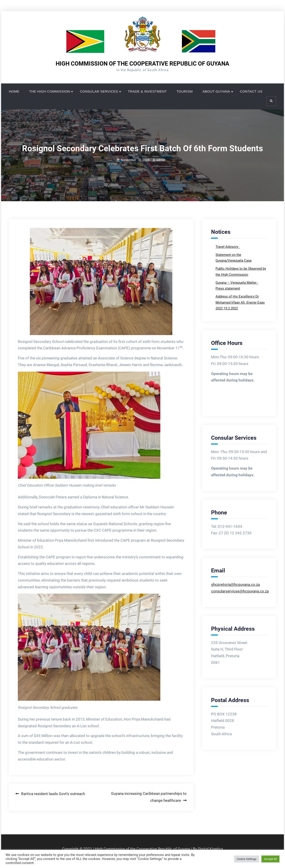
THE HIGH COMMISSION (50, 91)
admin (161, 160)
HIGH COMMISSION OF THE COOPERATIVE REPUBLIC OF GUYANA (142, 64)
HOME (14, 91)
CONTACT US (251, 91)
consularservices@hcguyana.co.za (240, 591)
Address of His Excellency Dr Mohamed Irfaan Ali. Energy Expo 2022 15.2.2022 (240, 302)
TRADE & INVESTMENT (147, 91)
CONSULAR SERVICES (99, 91)
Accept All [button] (270, 859)
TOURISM (185, 91)
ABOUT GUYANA (216, 91)
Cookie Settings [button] (247, 859)
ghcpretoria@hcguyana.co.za (235, 584)
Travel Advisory (227, 247)
